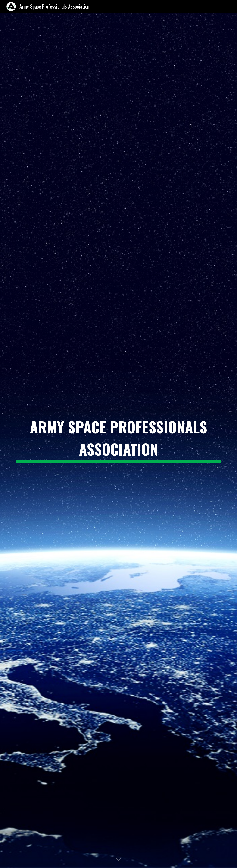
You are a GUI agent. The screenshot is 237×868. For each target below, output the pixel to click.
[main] (119, 441)
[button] (118, 860)
